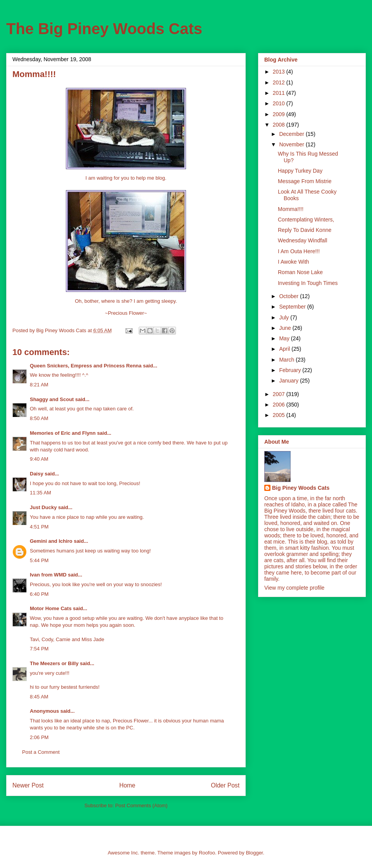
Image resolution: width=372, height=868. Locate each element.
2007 (280, 394)
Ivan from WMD (48, 575)
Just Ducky (43, 507)
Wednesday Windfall (302, 240)
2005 (280, 415)
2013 (280, 72)
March (287, 360)
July (285, 317)
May (285, 338)
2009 (280, 114)
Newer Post (28, 785)
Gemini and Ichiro (51, 541)
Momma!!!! (291, 209)
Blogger (254, 853)
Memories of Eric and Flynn (63, 433)
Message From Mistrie (305, 181)
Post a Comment (41, 752)
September (293, 307)
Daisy (37, 474)
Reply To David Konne (305, 230)
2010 (280, 103)
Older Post (225, 785)
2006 (280, 405)
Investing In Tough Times (308, 283)
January (289, 381)
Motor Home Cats (51, 608)
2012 (280, 82)
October (289, 296)
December (292, 134)
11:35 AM (40, 493)
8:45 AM (39, 697)
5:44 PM (39, 560)
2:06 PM (39, 737)
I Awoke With (294, 262)
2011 (280, 93)
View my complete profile (294, 588)
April (285, 349)
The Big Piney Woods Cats (104, 29)
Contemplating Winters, (306, 220)
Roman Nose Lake (300, 272)
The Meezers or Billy (54, 663)
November (292, 144)
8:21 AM (39, 385)
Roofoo (207, 853)
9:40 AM (39, 459)
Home (127, 785)
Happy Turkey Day (300, 171)
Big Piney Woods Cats (301, 488)
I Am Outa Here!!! (299, 251)
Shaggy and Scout (52, 399)
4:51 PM (39, 527)
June (286, 328)
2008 (280, 125)
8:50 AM (39, 418)
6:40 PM (39, 594)
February (291, 370)
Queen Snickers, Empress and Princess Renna (86, 366)
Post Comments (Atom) (141, 805)
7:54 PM (39, 649)
